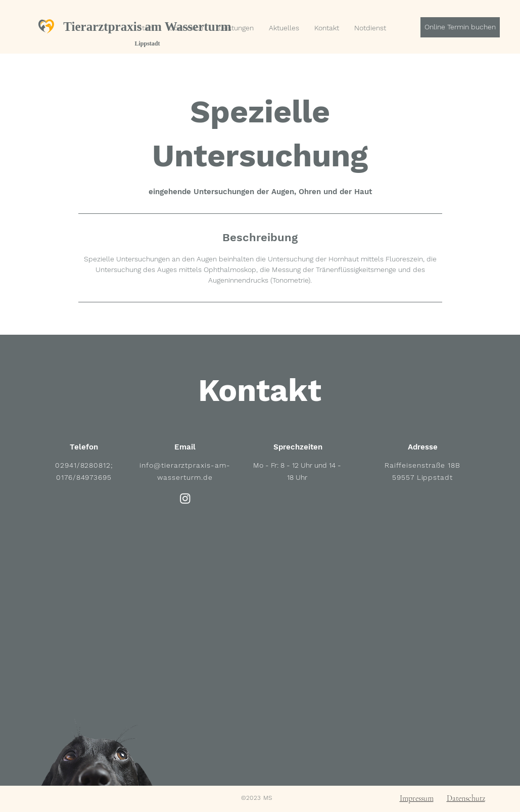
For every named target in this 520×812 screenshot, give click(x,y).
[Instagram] (185, 498)
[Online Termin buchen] (460, 27)
